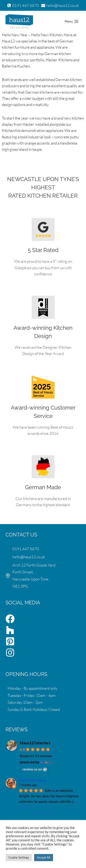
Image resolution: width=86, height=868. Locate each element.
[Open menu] (72, 21)
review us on (35, 769)
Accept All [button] (44, 857)
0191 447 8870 (26, 549)
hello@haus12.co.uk (29, 557)
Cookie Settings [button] (19, 857)
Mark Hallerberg (32, 780)
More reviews (43, 813)
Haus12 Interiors (35, 743)
